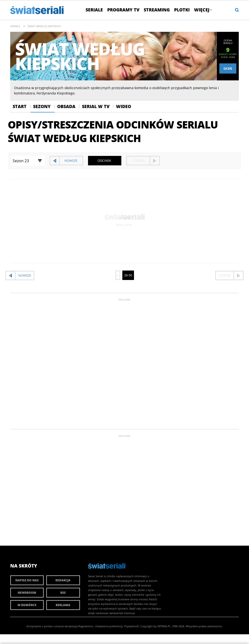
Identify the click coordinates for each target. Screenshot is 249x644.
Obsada (66, 106)
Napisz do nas (27, 580)
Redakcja (63, 580)
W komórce (27, 605)
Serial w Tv (96, 106)
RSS (63, 593)
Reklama (63, 605)
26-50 (128, 275)
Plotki (182, 10)
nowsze (71, 161)
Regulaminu (86, 626)
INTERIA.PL (164, 626)
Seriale (94, 10)
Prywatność (132, 626)
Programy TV (123, 10)
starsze (139, 161)
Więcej (203, 10)
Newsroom (27, 593)
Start (20, 106)
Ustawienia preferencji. (109, 626)
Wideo (124, 106)
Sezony (42, 106)
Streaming (157, 10)
